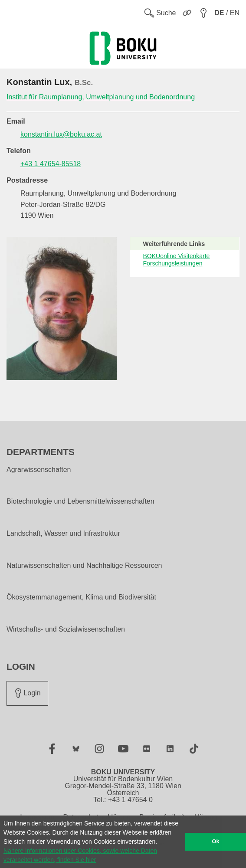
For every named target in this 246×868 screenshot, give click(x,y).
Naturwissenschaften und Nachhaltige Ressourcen (84, 566)
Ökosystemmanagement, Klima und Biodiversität (81, 597)
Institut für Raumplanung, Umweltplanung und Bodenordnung (101, 97)
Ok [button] (216, 842)
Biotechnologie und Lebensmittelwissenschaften (80, 501)
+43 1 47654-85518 (51, 164)
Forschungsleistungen (173, 263)
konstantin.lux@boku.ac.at (61, 134)
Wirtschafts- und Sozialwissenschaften (66, 629)
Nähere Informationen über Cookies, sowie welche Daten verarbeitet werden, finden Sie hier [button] (80, 855)
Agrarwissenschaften (39, 470)
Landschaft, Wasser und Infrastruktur (63, 534)
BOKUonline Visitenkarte (177, 256)
